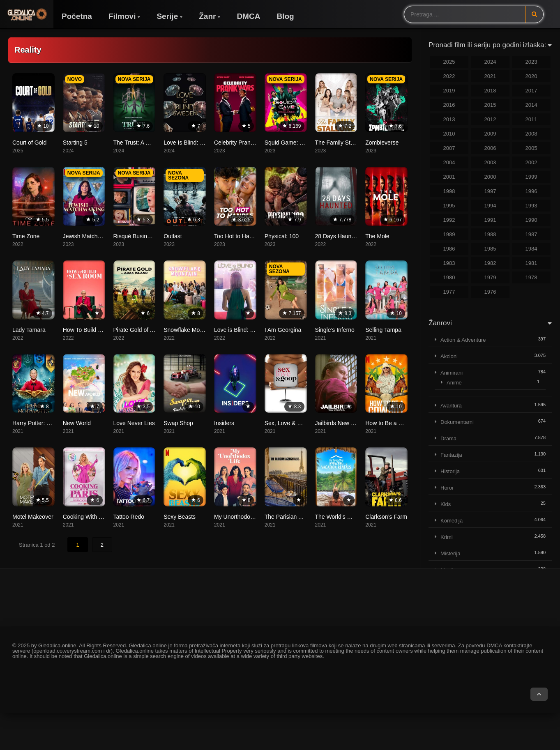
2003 (490, 162)
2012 (490, 119)
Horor (447, 488)
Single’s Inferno (335, 330)
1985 (490, 249)
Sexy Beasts (180, 517)
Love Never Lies (134, 423)
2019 (449, 91)
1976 (490, 292)
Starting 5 (75, 143)
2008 (531, 134)
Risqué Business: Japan (144, 236)
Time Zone (26, 236)
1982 (490, 263)
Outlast (173, 236)
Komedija (452, 521)
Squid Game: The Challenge (301, 143)
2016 (449, 105)
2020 (531, 76)
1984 (531, 249)
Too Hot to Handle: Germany (250, 236)
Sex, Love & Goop (288, 423)
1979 (490, 277)
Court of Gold (29, 143)
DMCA (248, 16)
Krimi (447, 537)
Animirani (452, 373)
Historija (450, 471)
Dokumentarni (457, 422)
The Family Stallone (341, 143)
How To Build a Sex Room (96, 330)
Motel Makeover (33, 517)
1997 (490, 191)
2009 (490, 134)
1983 (449, 263)
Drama (448, 438)
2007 (449, 148)
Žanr (207, 16)
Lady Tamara (29, 330)
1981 (531, 263)
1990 (531, 220)
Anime (454, 383)
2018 (490, 91)
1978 (531, 277)
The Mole (377, 236)
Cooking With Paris (87, 517)
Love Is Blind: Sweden (192, 143)
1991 (490, 220)
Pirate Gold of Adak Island (147, 330)
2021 (490, 76)
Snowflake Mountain (189, 330)
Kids (446, 504)
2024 (490, 62)
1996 (531, 191)
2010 (449, 134)
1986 (449, 249)
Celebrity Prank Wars (241, 143)
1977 (449, 292)
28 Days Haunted (337, 236)
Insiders (224, 423)
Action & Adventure (463, 340)
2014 (531, 105)
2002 (531, 162)
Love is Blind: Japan (240, 330)
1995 (449, 206)
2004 (449, 162)
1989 (449, 234)
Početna (77, 16)
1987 (531, 234)
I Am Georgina (283, 330)
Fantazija (451, 455)
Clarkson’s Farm (386, 517)
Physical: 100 (282, 236)
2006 (490, 148)
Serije (167, 16)
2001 (449, 177)
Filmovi (122, 16)
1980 (449, 277)
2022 (449, 76)
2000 (490, 177)
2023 (531, 62)
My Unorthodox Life (239, 517)
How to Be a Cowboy (392, 423)
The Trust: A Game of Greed (149, 143)
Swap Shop (178, 423)
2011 (531, 119)
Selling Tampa (383, 330)
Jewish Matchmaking (90, 236)
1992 (449, 220)
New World (77, 423)
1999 (531, 177)
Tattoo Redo (129, 517)
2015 (490, 105)
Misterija (450, 553)
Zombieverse (382, 143)
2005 (531, 148)
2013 (449, 119)
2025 (449, 62)
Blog (285, 16)
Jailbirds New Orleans (343, 423)
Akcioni (449, 356)
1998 (449, 191)
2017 (531, 91)
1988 (490, 234)
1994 (490, 206)
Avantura (451, 406)
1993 (531, 206)
